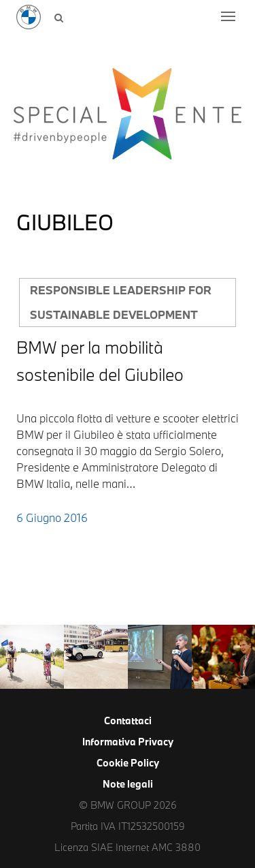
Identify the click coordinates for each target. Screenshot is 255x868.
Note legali (128, 784)
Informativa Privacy (128, 742)
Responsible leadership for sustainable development (121, 302)
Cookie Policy (128, 763)
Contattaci (128, 720)
